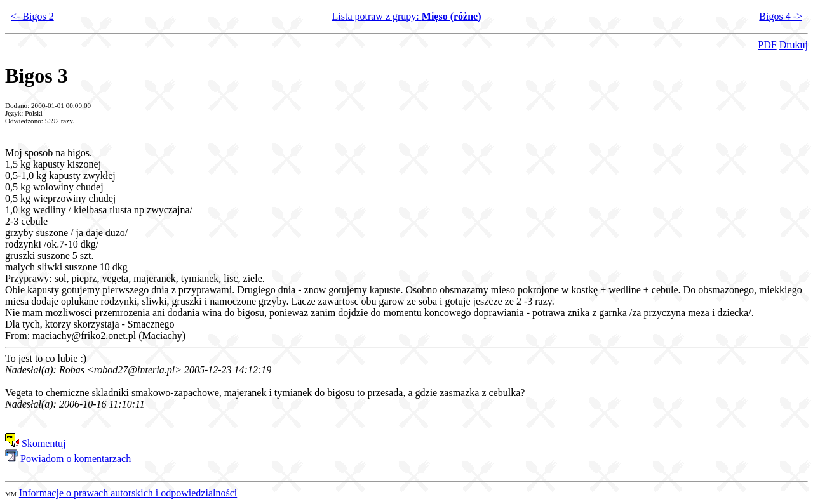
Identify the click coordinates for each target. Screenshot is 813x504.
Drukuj (794, 45)
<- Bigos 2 (32, 16)
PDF (767, 45)
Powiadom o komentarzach (68, 459)
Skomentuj (35, 443)
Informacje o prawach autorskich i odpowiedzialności (128, 493)
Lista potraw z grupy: (406, 16)
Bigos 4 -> (781, 16)
